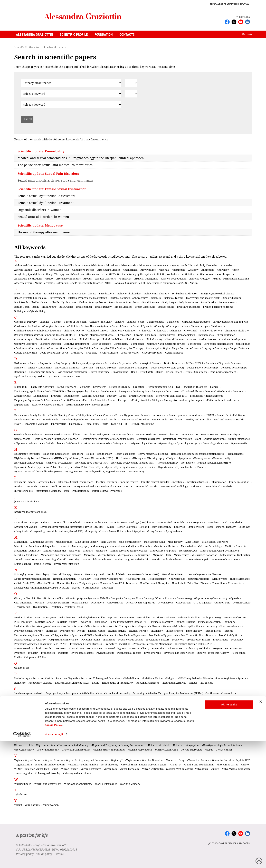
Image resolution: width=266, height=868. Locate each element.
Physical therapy (138, 631)
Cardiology (173, 322)
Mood (19, 559)
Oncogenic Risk (132, 598)
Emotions (238, 391)
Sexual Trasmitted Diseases (51, 706)
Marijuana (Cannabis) (140, 546)
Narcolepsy (43, 574)
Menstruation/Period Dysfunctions (220, 551)
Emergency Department (166, 391)
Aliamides (227, 265)
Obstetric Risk (33, 598)
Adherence (145, 265)
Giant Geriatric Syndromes (210, 439)
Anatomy (193, 270)
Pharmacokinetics (230, 626)
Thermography (233, 730)
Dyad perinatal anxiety (223, 372)
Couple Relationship (26, 353)
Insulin (44, 486)
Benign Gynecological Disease (217, 293)
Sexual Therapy (23, 706)
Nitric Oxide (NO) (25, 583)
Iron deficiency (80, 491)
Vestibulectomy (109, 765)
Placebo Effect (213, 631)
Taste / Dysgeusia (24, 730)
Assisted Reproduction (174, 279)
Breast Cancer (84, 307)
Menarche (102, 551)
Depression (125, 363)
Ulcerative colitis (24, 745)
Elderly (214, 387)
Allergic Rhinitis (23, 270)
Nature (78, 574)
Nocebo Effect (46, 583)
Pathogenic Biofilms (189, 617)
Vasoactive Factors (199, 760)
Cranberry (77, 353)
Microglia (89, 555)
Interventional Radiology (174, 486)
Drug (134, 372)
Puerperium (239, 653)
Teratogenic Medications (113, 730)
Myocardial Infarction (67, 564)
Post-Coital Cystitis (229, 635)
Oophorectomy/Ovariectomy (211, 598)
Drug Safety (147, 372)
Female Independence (75, 419)
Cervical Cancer (121, 326)
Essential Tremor (70, 400)
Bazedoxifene (107, 293)
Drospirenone (120, 372)
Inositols (19, 486)
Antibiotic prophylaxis (167, 274)
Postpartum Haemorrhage (64, 640)
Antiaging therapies (140, 274)
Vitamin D (175, 765)
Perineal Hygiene (185, 622)
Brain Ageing (49, 307)
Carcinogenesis (155, 322)
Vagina (18, 760)
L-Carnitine (21, 522)
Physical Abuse (97, 631)
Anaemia (164, 270)
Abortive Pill (65, 265)
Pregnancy (237, 640)
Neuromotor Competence (108, 579)
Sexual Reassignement (144, 702)
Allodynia (41, 270)
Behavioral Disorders (129, 293)
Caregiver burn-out (54, 326)
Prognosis (20, 653)
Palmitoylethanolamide (92, 617)
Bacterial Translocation (27, 293)
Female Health (51, 419)
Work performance (106, 784)
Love (103, 531)
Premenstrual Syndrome (70, 648)
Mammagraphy (81, 546)
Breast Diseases (123, 307)
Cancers (119, 322)
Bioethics (156, 298)
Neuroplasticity (157, 579)
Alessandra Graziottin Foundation (230, 4)
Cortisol (184, 348)
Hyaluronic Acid (23, 467)
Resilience (20, 683)
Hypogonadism (74, 471)
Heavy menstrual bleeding (153, 454)
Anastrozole (178, 270)
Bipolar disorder (232, 298)
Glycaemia (22, 443)
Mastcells (173, 546)
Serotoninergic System (27, 698)
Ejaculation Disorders (195, 387)
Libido (111, 527)
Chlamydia (145, 331)
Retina (96, 683)
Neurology (85, 579)
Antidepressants (206, 274)
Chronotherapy (23, 339)
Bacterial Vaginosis (54, 293)
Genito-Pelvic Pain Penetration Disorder (55, 439)
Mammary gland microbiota (109, 546)
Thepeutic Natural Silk (209, 730)
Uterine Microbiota (192, 750)
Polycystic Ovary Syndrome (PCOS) (72, 635)
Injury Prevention (239, 482)
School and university (118, 693)
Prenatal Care (95, 648)
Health (90, 454)
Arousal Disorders (105, 279)
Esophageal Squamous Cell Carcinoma (36, 400)
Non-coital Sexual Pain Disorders (118, 583)
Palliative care (67, 617)
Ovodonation (40, 607)
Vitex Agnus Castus (227, 765)
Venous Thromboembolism (50, 765)
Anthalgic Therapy (54, 274)
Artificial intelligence (146, 279)
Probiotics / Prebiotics (198, 648)
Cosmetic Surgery (201, 348)
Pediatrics (85, 622)
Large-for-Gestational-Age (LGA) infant (132, 522)
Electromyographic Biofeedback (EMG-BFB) (39, 391)
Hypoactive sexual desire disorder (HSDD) (38, 471)
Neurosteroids (177, 579)
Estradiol (100, 400)
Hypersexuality (146, 467)
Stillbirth (161, 715)
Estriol (112, 400)
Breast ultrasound (145, 307)
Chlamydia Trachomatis (168, 331)
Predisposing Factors (198, 640)
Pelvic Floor (100, 622)
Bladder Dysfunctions (64, 302)
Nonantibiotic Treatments (227, 583)
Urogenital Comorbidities (76, 750)
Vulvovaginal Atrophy (48, 773)
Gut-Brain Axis (74, 443)
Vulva (55, 769)
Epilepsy (112, 396)
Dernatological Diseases (148, 363)
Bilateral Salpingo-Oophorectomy (129, 298)
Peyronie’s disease (150, 626)
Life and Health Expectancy (155, 527)
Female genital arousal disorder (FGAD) (191, 415)
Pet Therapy (122, 626)
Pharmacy (52, 631)
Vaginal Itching (74, 760)
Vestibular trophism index (83, 765)
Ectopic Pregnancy (120, 387)
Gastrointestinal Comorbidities (63, 434)
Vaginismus (133, 760)
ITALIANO (247, 34)
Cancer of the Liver (101, 322)
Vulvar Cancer (69, 769)
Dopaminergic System (41, 372)
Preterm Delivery (139, 648)
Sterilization (146, 715)
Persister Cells (82, 626)
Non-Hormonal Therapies (155, 583)
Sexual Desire (200, 698)
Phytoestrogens (174, 631)
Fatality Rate (85, 415)
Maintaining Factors (42, 542)
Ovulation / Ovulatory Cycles (67, 607)
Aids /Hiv (187, 265)
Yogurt (18, 805)
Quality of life (22, 668)
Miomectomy (181, 555)
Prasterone (109, 640)
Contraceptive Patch (79, 348)
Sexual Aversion (156, 698)
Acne (78, 265)
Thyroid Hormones (53, 735)
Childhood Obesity (74, 331)
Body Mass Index (188, 302)
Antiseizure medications (28, 279)
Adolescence (161, 265)
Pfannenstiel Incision (175, 626)
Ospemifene (98, 603)
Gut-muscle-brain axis (98, 443)
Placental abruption (26, 635)
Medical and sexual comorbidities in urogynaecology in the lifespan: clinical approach (81, 158)
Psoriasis (63, 653)
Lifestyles (179, 527)
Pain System (50, 617)
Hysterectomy (136, 471)
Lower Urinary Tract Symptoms (127, 531)
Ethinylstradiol (141, 400)
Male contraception (130, 542)
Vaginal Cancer (33, 760)
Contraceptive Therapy (130, 348)
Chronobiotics (206, 335)
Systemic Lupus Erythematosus (32, 720)
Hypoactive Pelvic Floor (190, 467)
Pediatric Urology (67, 622)
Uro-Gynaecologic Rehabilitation (222, 745)
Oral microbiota (23, 603)
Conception (194, 344)
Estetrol (88, 400)
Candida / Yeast (135, 322)
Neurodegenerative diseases (205, 574)
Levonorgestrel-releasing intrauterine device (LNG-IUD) (72, 527)
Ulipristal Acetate (46, 745)
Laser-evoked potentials (170, 522)
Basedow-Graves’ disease (82, 293)
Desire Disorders (174, 363)
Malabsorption (64, 542)
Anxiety (49, 279)
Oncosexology (185, 598)
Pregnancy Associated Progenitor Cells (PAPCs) (41, 644)
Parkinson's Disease (164, 617)
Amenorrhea (130, 270)
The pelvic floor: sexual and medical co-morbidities (55, 165)
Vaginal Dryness (54, 760)
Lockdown (244, 527)
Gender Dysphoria (123, 434)
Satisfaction (88, 693)
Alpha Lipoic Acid (59, 270)
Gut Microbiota (54, 443)
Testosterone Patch (182, 730)
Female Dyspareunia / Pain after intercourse (141, 415)
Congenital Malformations (218, 344)
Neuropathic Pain (136, 579)
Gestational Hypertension (178, 439)
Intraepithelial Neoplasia (218, 486)
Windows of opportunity (78, 784)
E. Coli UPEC (21, 387)
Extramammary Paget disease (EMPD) (88, 405)
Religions (171, 678)
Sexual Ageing (69, 698)
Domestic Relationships (234, 368)
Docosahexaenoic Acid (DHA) (167, 368)
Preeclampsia (221, 640)
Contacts (127, 34)
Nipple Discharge (240, 579)
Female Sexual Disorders (105, 419)
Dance (33, 363)
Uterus (209, 750)
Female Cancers (103, 415)
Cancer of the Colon (75, 322)
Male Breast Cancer (87, 542)
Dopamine (20, 372)
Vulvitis (215, 769)
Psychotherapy (153, 653)
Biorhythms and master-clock (203, 298)
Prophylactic (48, 653)
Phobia (81, 631)
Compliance (138, 344)
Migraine (158, 555)
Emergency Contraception (134, 391)
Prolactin (33, 653)
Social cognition (209, 711)
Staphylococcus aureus (111, 715)
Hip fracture (123, 458)
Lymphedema (174, 531)
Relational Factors (153, 678)
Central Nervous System (95, 326)
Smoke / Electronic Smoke (183, 711)
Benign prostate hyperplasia (30, 298)
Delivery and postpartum (88, 363)
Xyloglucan (20, 794)
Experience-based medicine (48, 405)
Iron (66, 491)
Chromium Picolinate (237, 331)
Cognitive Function (50, 344)
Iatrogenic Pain (46, 482)
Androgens (208, 270)
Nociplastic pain (88, 583)
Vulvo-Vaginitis (24, 773)
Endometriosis (22, 396)
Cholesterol (191, 331)
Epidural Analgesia (93, 396)
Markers (160, 546)
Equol (123, 396)
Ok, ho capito (229, 832)
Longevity (92, 531)
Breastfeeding (166, 307)
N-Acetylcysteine (24, 574)
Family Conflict (38, 415)
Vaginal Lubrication (97, 760)
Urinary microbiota (159, 745)
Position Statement (105, 635)
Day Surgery (63, 363)
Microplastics (125, 555)
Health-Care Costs (125, 454)
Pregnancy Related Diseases (86, 644)
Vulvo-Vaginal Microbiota (236, 769)
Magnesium (21, 542)
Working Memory (130, 784)
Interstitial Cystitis (146, 486)
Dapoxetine (46, 363)
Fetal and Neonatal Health (229, 419)
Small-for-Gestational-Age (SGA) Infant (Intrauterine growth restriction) (55, 711)
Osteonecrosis (166, 603)
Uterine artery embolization (109, 750)
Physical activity (117, 631)
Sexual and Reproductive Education (101, 698)
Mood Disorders (34, 559)
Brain (36, 307)
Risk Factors (206, 683)
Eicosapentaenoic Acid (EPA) (164, 387)
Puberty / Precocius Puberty (213, 653)
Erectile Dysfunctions (141, 396)
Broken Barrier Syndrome (218, 307)
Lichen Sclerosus (127, 527)
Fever (17, 424)
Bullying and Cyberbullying (30, 311)
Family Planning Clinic (62, 415)
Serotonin (228, 693)
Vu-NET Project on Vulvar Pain (32, 769)
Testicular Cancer (141, 730)
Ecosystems (100, 387)
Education (139, 387)
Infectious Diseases (197, 482)
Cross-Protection (130, 353)
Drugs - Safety (174, 372)
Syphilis (238, 715)
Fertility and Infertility (198, 419)
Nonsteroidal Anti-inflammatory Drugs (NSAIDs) (42, 588)
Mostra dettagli (54, 861)
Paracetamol (127, 617)
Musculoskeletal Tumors (226, 559)
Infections (178, 482)
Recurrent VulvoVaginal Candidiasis (101, 678)
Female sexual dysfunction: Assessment (46, 196)
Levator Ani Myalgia (26, 527)
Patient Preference (235, 617)
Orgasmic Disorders (58, 603)
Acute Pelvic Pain (93, 265)
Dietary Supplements (40, 368)
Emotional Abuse (192, 391)
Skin (126, 706)
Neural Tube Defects (174, 574)
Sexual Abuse (51, 698)
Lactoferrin (75, 522)
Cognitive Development (232, 339)
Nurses (76, 588)
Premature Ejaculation (118, 644)
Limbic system (196, 527)
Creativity (92, 353)
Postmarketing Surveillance (30, 640)
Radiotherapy (22, 678)
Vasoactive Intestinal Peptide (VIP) (231, 760)
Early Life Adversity (42, 387)
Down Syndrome (100, 372)
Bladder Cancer (40, 302)
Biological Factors (173, 298)
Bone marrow (227, 302)
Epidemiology (72, 396)
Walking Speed (23, 784)
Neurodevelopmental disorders (32, 579)
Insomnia (32, 486)
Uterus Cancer (224, 750)
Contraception (56, 348)
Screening (139, 693)
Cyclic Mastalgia (174, 353)
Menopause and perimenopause (129, 551)
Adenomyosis (128, 265)
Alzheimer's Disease (83, 270)
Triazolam (158, 735)
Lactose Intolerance (96, 522)
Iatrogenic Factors (25, 482)
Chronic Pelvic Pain (145, 335)
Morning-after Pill (56, 559)
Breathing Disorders (189, 307)
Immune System (129, 482)
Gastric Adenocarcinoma (28, 434)
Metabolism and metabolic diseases (61, 555)
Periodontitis (21, 626)
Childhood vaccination (123, 331)
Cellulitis (73, 326)
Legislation (236, 522)
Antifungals (225, 274)
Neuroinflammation (64, 579)
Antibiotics (188, 274)
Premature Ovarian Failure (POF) (194, 644)
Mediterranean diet (55, 551)
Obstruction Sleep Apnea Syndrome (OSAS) (83, 598)
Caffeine (44, 322)
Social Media (228, 711)
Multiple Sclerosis (173, 559)
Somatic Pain (48, 715)
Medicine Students (236, 546)
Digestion (88, 368)
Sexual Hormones (24, 702)
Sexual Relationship (198, 702)
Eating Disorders (66, 387)
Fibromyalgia (59, 424)
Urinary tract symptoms (187, 745)
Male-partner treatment (55, 546)
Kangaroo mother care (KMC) (31, 512)
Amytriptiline (148, 270)
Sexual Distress (219, 698)
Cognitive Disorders (25, 344)
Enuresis (56, 396)
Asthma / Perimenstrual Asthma (231, 279)
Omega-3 (116, 598)
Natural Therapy (62, 574)
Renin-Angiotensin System (231, 678)
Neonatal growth (95, 574)
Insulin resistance (61, 486)
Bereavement (57, 298)
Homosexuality (222, 458)
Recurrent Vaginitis (67, 678)
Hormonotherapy (168, 463)
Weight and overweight (48, 784)
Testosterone (161, 730)
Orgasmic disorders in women (40, 210)
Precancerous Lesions (131, 640)
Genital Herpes (210, 434)
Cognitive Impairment (76, 344)
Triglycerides (174, 735)
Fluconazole (76, 424)
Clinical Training (175, 339)
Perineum (229, 622)
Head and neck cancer (56, 454)
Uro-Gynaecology (24, 750)
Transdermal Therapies (116, 735)
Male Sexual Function (27, 546)
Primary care (175, 648)
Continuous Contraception (31, 348)
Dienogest (20, 368)
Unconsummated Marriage (74, 745)
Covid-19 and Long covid (54, 353)
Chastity (160, 326)
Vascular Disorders (153, 760)
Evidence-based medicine (222, 400)
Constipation (243, 344)
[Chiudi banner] (261, 829)
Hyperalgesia (105, 467)
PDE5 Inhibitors (23, 622)
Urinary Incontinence (133, 745)
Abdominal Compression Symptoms (35, 265)
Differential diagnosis (67, 368)
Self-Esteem (213, 693)
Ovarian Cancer (242, 603)
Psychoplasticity (105, 653)
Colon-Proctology (101, 344)
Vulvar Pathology (130, 769)
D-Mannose (21, 363)
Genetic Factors (190, 434)
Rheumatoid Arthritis (174, 683)
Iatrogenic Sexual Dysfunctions (75, 482)
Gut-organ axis (121, 443)
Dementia (110, 363)
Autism (194, 283)
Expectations (22, 405)
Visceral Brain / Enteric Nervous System (144, 765)
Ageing (175, 265)
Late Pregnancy (196, 522)
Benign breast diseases (185, 293)
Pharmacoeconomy (207, 626)
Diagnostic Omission (230, 363)
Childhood (217, 326)
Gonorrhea (37, 443)
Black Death (21, 302)
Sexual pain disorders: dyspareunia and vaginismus (55, 180)
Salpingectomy (54, 693)
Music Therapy (43, 564)
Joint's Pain (33, 501)
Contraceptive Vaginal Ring (161, 348)
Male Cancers (108, 542)
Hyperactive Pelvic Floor (50, 467)
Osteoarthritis (115, 603)
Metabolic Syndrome (26, 555)
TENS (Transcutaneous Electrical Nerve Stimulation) (67, 730)
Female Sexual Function (135, 419)
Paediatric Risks (23, 617)
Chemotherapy (199, 326)
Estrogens (124, 400)
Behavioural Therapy (157, 293)
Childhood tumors (98, 331)
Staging (91, 715)
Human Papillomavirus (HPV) (214, 463)
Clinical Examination (64, 339)
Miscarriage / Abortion (204, 555)
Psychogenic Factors (82, 653)
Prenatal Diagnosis (116, 648)
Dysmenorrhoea (71, 376)
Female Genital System (27, 419)
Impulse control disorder (155, 482)
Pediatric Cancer (44, 622)
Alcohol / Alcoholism (207, 265)
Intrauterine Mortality (48, 491)
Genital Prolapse (231, 434)
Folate (105, 424)
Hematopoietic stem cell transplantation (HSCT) (198, 454)
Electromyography (77, 391)
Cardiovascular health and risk (230, 322)
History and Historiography (149, 458)
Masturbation (189, 546)
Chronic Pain (124, 335)
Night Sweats (220, 579)
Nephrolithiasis (116, 574)
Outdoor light (222, 603)
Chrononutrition (226, 335)
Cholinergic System (211, 331)
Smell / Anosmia (137, 711)
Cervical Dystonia (142, 326)
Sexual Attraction (134, 698)
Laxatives (213, 522)
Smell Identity (157, 711)
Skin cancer (138, 706)
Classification (42, 339)
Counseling (221, 348)
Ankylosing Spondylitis (27, 274)
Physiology (157, 631)
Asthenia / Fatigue (199, 279)
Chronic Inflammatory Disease (96, 335)
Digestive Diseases (106, 368)
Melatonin (75, 551)
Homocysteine (202, 458)
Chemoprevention (178, 326)
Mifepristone (143, 555)
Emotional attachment (217, 391)
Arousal (88, 279)
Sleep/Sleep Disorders (181, 706)
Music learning (23, 564)
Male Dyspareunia (154, 542)
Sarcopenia (72, 693)
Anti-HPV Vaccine (116, 274)
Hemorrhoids (236, 454)
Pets (134, 626)
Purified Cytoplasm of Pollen (30, 657)
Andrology (223, 270)
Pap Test (112, 617)
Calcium (56, 322)
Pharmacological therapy (29, 631)
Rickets (193, 683)
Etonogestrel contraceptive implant (184, 400)
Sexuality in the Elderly (83, 706)
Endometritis (41, 396)
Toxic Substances (89, 735)
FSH (127, 424)
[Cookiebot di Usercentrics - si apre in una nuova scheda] (22, 861)
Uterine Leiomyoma (166, 750)
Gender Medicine (146, 434)
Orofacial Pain (80, 603)
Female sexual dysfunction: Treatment (46, 203)
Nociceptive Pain (66, 583)
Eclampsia (84, 387)
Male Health (192, 542)
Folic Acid (117, 424)
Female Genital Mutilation (231, 415)
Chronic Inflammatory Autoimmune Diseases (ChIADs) (45, 335)
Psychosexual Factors (129, 653)
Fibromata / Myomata (36, 424)
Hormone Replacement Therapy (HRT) (133, 463)
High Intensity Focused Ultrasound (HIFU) (38, 458)
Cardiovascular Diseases (196, 322)
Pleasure (45, 635)
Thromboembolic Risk (27, 735)
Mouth (156, 559)
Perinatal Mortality (162, 622)
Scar (100, 693)
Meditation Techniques (27, 551)
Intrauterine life (23, 491)
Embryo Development (103, 391)
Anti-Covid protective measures (85, 274)
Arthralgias (125, 279)
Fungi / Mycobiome (143, 424)
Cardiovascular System (27, 326)
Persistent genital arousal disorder (51, 626)
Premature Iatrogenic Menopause (153, 644)
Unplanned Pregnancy (105, 745)
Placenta (228, 631)
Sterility (132, 715)
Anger (235, 270)
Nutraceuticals (91, 588)
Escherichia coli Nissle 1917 (172, 396)
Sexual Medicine (92, 702)
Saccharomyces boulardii (29, 693)
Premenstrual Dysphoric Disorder (34, 648)
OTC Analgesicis (203, 603)
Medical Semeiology (211, 546)
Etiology (156, 400)
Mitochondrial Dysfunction (235, 555)
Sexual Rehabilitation (172, 702)
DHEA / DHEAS (194, 363)
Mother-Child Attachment (97, 559)
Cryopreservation (152, 353)
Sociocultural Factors (26, 715)
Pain (37, 617)
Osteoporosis (183, 603)
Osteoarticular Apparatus (140, 603)
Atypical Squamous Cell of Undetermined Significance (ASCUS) (151, 283)
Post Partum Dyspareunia (163, 635)
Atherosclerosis (23, 283)
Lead (224, 522)
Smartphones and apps (112, 711)
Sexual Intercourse (68, 702)
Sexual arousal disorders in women (43, 217)
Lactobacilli (59, 522)
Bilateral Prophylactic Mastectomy (87, 298)
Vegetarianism (24, 765)
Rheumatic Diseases (148, 683)
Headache (78, 454)
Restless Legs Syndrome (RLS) (72, 683)
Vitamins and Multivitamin (198, 765)
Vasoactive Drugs (176, 760)
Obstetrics (50, 598)
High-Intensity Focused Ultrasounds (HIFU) (89, 458)
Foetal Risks (92, 424)
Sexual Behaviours (179, 698)
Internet (129, 486)
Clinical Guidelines (112, 339)
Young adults (32, 805)
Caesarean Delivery (25, 322)
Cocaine (192, 339)
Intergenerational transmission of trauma (97, 486)
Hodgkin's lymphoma (179, 458)
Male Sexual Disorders (215, 542)
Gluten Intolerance (239, 439)
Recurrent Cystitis (43, 678)
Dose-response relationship (72, 372)
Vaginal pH (117, 760)
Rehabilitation (132, 678)
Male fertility (175, 542)
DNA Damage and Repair (134, 368)
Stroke (173, 715)
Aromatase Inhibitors (68, 279)
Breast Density (103, 307)
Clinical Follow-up (89, 339)
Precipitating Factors (158, 640)
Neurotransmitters (199, 579)
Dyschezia (53, 376)
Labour (45, 522)
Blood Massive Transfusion (124, 302)
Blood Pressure (151, 302)
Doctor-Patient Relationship (202, 368)
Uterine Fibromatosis (140, 750)
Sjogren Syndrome (110, 706)
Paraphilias (144, 617)
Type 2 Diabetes (194, 735)
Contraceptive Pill (104, 348)
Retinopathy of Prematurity (118, 683)
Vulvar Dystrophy (91, 769)
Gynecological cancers (216, 443)
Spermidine (65, 715)
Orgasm (40, 603)
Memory (88, 551)
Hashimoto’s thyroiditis (27, 454)
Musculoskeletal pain (197, 559)
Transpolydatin (141, 735)
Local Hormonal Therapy (221, 527)
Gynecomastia (239, 443)
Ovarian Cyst (23, 607)
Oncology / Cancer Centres (159, 598)
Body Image (169, 302)
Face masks (21, 415)
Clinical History (134, 339)
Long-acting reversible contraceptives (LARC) (57, 531)
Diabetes (211, 363)
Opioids (235, 598)
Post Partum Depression (132, 635)
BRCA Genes (66, 307)
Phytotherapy (194, 631)
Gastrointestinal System (96, 434)
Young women (51, 805)
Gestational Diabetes (149, 439)
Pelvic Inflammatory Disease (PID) (129, 622)
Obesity (18, 598)
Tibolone (72, 735)
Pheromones (67, 631)
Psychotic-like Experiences (179, 653)
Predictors (178, 640)
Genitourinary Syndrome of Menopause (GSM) (107, 439)
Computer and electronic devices (166, 344)
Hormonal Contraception (28, 463)
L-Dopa (34, 522)
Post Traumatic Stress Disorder (198, 635)
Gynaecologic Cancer (144, 443)
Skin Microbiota (156, 706)
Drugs (160, 372)
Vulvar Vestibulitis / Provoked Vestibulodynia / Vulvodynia (175, 769)
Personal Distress (102, 626)
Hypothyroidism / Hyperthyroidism (105, 471)
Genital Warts (22, 439)
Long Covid (22, 531)
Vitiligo (245, 765)
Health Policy (104, 454)
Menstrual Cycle (188, 551)
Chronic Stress (167, 335)
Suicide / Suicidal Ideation (194, 715)
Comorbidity (121, 344)
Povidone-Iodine (91, 640)
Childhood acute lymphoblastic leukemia (37, 331)
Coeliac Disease (208, 339)
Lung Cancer (156, 531)
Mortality (74, 559)
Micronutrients (106, 555)
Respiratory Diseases (40, 683)
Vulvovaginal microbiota (77, 773)
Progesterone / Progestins (227, 648)
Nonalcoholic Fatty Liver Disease (191, 583)
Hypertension (166, 467)
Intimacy (196, 486)
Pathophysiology (212, 617)
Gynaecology (166, 443)
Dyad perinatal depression (29, 376)
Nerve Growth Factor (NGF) (143, 574)
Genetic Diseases (169, 434)
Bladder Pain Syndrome (93, 302)
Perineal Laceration (209, 622)
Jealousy (19, 501)
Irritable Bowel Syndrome (107, 491)
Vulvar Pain (110, 769)
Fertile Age (176, 419)
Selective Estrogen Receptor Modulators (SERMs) (175, 693)
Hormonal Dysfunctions (59, 463)
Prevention (158, 648)
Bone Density (208, 302)
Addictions (112, 265)
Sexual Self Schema (224, 702)
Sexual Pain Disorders (116, 702)
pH (191, 626)
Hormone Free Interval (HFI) (92, 463)
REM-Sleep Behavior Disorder (196, 678)
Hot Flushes (188, 463)
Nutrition (108, 588)
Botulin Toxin (22, 307)
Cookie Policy (53, 852)
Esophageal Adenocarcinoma (207, 396)
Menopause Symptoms (163, 551)
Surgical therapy (221, 715)
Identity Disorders (106, 482)
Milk (169, 555)
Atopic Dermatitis (45, 283)
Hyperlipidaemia (125, 467)
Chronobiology (187, 335)
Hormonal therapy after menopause (44, 232)
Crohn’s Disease (109, 353)
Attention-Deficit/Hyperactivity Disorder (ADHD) (85, 283)
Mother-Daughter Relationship (132, 559)
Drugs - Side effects (196, 372)
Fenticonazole (159, 419)
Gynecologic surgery (188, 443)
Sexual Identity (46, 702)
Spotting (79, 715)
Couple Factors (238, 348)
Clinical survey (154, 339)
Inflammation (218, 482)
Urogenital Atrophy (48, 750)
